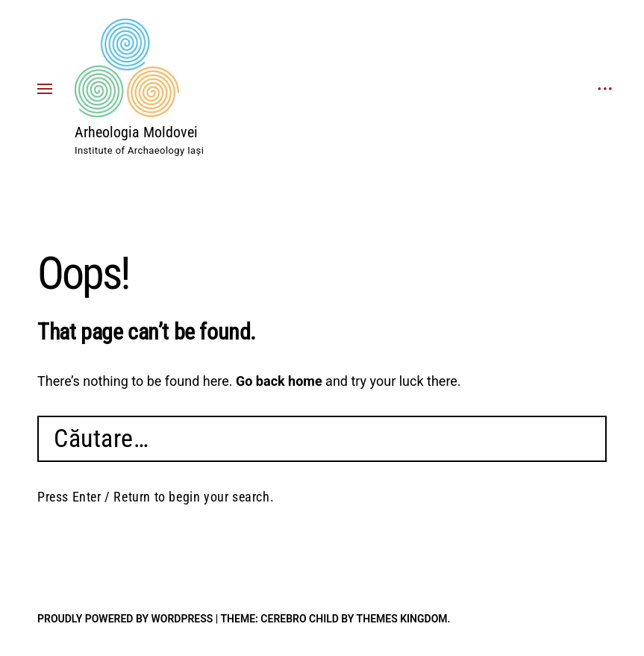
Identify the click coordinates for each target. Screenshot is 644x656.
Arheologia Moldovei (136, 132)
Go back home (279, 381)
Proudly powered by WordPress (125, 619)
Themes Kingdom (402, 619)
